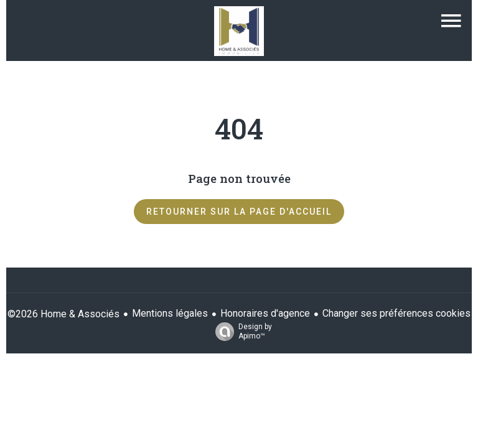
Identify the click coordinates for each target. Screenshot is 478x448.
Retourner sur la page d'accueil (239, 212)
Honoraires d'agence (265, 313)
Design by (241, 332)
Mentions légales (170, 313)
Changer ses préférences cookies (396, 313)
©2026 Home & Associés (63, 314)
